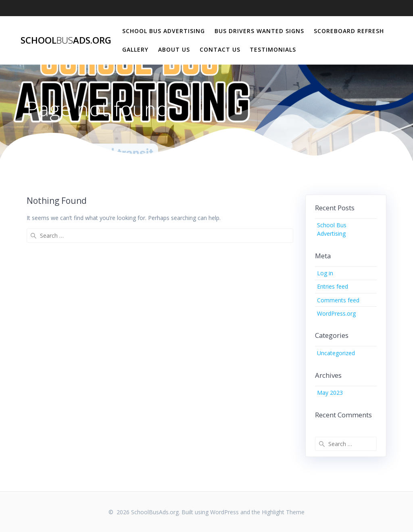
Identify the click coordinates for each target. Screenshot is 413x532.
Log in (325, 273)
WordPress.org (336, 313)
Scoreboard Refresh (349, 31)
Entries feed (333, 286)
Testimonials (273, 49)
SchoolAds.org (66, 40)
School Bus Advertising (164, 31)
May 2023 (330, 393)
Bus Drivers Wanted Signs (259, 31)
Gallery (135, 49)
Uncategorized (336, 353)
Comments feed (338, 300)
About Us (174, 49)
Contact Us (220, 49)
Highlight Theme (283, 512)
